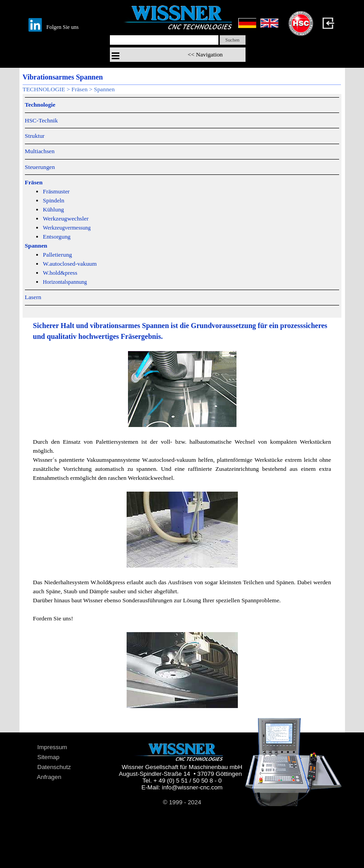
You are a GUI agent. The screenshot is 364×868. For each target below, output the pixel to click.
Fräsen (80, 89)
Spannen (104, 89)
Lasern (33, 297)
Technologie (40, 105)
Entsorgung (57, 237)
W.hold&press (60, 273)
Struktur (35, 136)
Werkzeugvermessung (67, 228)
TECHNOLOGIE (44, 89)
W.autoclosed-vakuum (70, 264)
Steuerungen (40, 167)
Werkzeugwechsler (66, 218)
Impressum (52, 747)
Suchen (232, 40)
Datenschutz (54, 767)
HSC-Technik (41, 120)
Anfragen (49, 777)
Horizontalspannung (65, 282)
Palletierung (57, 255)
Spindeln (54, 200)
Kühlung (54, 209)
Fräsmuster (56, 191)
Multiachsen (40, 151)
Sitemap (49, 757)
